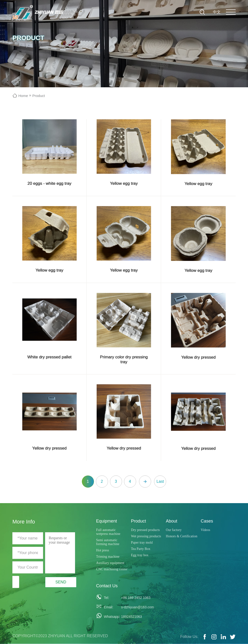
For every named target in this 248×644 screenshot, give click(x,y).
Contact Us (107, 586)
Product (39, 96)
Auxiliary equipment (110, 563)
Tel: (107, 598)
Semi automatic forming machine (108, 542)
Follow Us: (189, 637)
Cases (207, 521)
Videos (205, 530)
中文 (217, 12)
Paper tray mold (142, 543)
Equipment (107, 521)
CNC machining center (112, 569)
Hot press (103, 550)
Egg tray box (140, 555)
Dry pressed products (145, 530)
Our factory (174, 530)
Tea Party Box (141, 549)
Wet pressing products (146, 536)
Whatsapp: (111, 617)
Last (160, 481)
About (172, 521)
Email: (109, 607)
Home (23, 96)
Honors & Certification (182, 536)
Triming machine (108, 557)
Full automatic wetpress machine (108, 532)
